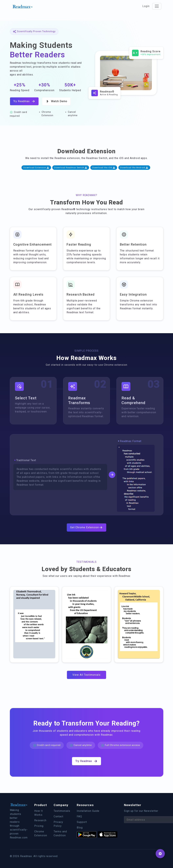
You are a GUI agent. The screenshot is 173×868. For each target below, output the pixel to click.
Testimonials (62, 811)
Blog (80, 828)
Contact (59, 816)
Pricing (39, 826)
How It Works (39, 813)
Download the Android (134, 167)
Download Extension (36, 167)
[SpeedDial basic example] (160, 854)
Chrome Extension (41, 833)
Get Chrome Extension (86, 527)
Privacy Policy (58, 824)
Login (146, 6)
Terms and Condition (60, 833)
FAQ (79, 816)
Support (82, 822)
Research (40, 820)
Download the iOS (104, 167)
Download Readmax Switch (71, 167)
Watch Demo (56, 101)
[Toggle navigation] (157, 6)
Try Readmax (24, 101)
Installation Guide (88, 811)
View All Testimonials (86, 675)
